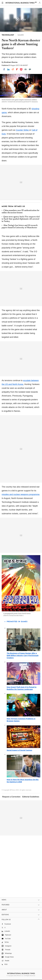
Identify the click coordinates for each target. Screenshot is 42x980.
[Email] (26, 69)
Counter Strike (23, 130)
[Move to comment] (30, 69)
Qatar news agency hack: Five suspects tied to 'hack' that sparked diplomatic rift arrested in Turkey (21, 219)
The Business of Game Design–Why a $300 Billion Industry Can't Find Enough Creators (23, 655)
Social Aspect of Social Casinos (19, 750)
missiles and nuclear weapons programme (21, 494)
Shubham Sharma (11, 62)
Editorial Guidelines (31, 797)
